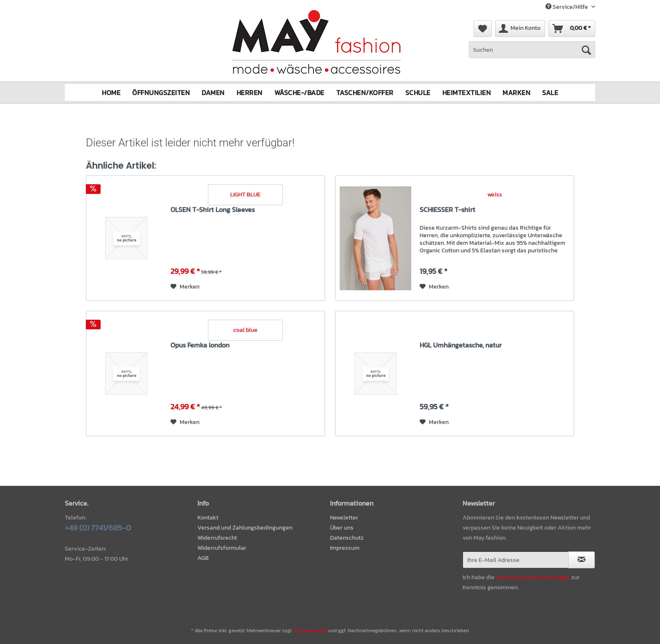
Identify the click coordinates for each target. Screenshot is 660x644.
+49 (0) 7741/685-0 (98, 528)
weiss (495, 195)
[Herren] (250, 93)
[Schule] (418, 93)
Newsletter (344, 518)
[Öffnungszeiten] (161, 93)
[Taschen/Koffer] (365, 93)
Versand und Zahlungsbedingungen (245, 528)
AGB (203, 558)
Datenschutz (347, 538)
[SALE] (550, 93)
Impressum (345, 548)
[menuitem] (532, 54)
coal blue (245, 330)
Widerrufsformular (222, 548)
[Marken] (516, 93)
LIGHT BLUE (245, 195)
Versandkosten (310, 631)
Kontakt (208, 518)
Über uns (342, 528)
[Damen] (213, 93)
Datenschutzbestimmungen (533, 577)
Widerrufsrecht (217, 538)
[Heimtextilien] (467, 93)
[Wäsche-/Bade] (299, 93)
